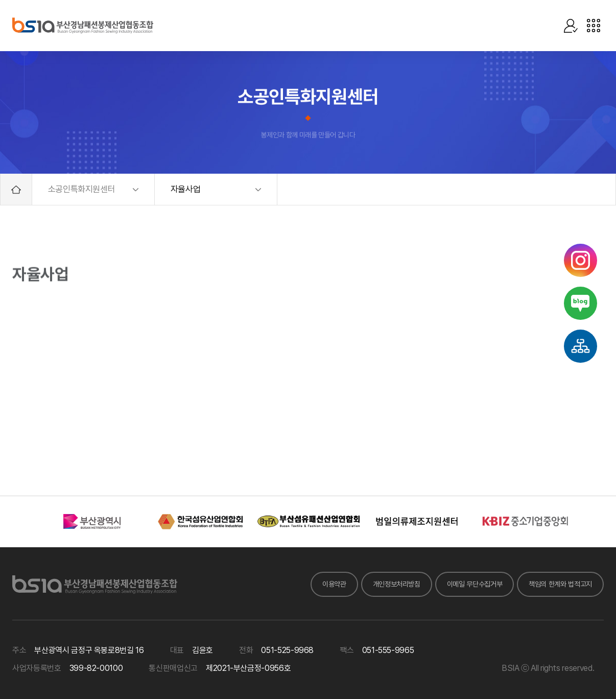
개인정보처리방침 (397, 584)
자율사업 (186, 190)
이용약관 (334, 584)
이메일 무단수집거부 (475, 584)
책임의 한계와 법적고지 (560, 584)
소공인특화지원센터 (82, 190)
